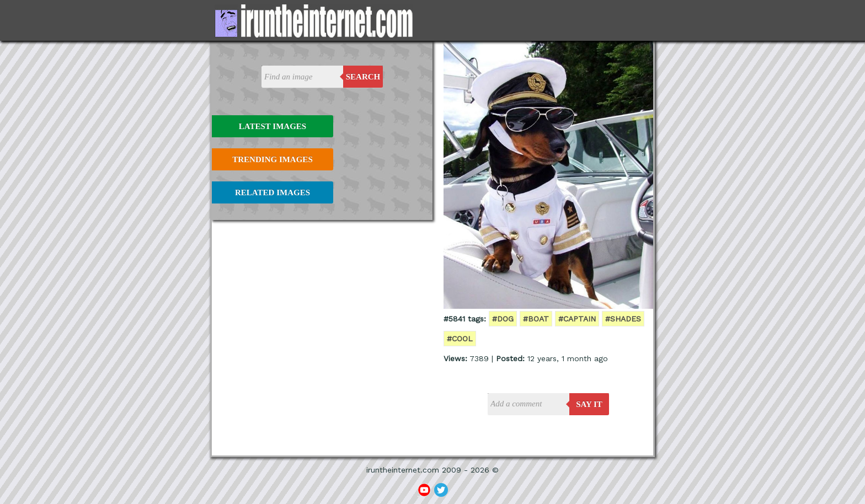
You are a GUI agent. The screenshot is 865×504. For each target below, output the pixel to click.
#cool (460, 339)
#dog (503, 319)
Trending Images (272, 159)
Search (363, 77)
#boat (536, 319)
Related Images (273, 192)
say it (589, 404)
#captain (577, 319)
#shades (623, 319)
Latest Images (273, 126)
